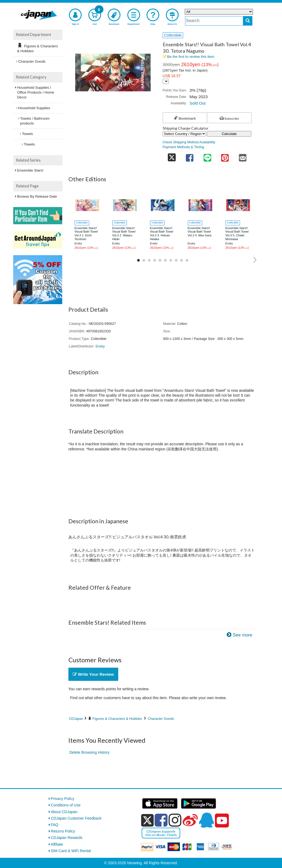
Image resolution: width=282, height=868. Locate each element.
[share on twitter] (172, 156)
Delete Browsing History (90, 752)
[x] (147, 820)
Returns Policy (63, 831)
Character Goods (161, 719)
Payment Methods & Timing (183, 147)
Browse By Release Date (37, 196)
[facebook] (161, 820)
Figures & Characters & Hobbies (117, 719)
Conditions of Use (66, 805)
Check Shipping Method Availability (189, 142)
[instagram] (175, 820)
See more (243, 635)
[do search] (248, 21)
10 (187, 260)
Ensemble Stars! (30, 170)
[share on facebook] (190, 156)
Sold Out (197, 103)
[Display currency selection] (166, 81)
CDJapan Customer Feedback (76, 818)
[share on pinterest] (225, 156)
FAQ (55, 825)
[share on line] (207, 156)
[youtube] (222, 821)
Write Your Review (93, 674)
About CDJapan (64, 812)
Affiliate (57, 844)
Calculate (229, 134)
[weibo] (190, 820)
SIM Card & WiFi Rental (71, 851)
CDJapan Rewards (67, 838)
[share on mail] (243, 156)
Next (255, 260)
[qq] (206, 820)
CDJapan (76, 719)
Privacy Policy (63, 799)
